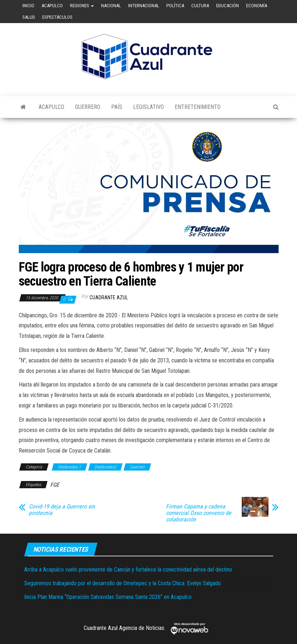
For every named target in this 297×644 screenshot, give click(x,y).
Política (175, 6)
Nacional (111, 6)
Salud (29, 17)
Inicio (28, 6)
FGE (55, 485)
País (117, 107)
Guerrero (88, 107)
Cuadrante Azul (109, 297)
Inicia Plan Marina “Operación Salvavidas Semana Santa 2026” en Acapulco (108, 597)
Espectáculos (57, 17)
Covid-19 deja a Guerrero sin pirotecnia (62, 510)
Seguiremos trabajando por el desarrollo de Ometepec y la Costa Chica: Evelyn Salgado (123, 583)
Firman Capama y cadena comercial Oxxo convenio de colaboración (199, 513)
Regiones (82, 6)
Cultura (200, 6)
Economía (257, 6)
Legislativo (148, 107)
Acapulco (52, 6)
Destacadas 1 (69, 467)
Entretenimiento (198, 107)
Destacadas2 (105, 467)
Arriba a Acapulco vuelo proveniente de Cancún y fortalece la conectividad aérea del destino (128, 570)
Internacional (144, 6)
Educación (228, 6)
